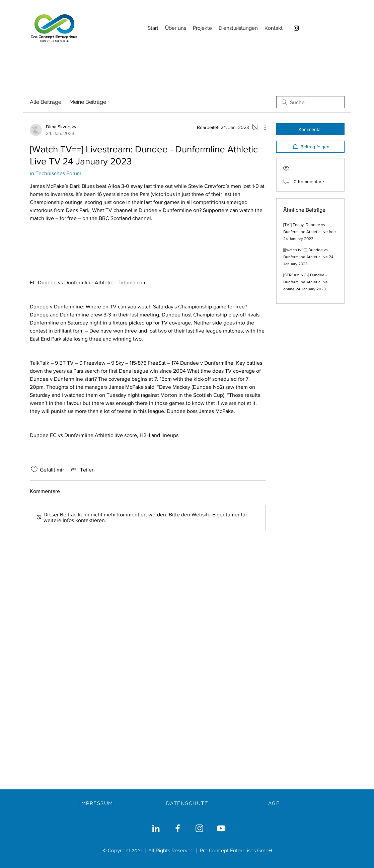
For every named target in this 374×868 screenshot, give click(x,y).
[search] (310, 102)
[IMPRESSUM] (97, 803)
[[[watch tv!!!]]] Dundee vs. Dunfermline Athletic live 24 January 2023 (308, 257)
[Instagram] (296, 28)
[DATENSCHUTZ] (188, 803)
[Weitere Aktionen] (261, 127)
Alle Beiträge (46, 102)
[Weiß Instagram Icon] (199, 828)
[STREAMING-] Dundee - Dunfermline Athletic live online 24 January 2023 (306, 282)
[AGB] (275, 803)
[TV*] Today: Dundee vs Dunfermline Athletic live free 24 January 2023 (310, 232)
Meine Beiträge (88, 102)
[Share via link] (82, 469)
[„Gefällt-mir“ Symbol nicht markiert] (34, 469)
